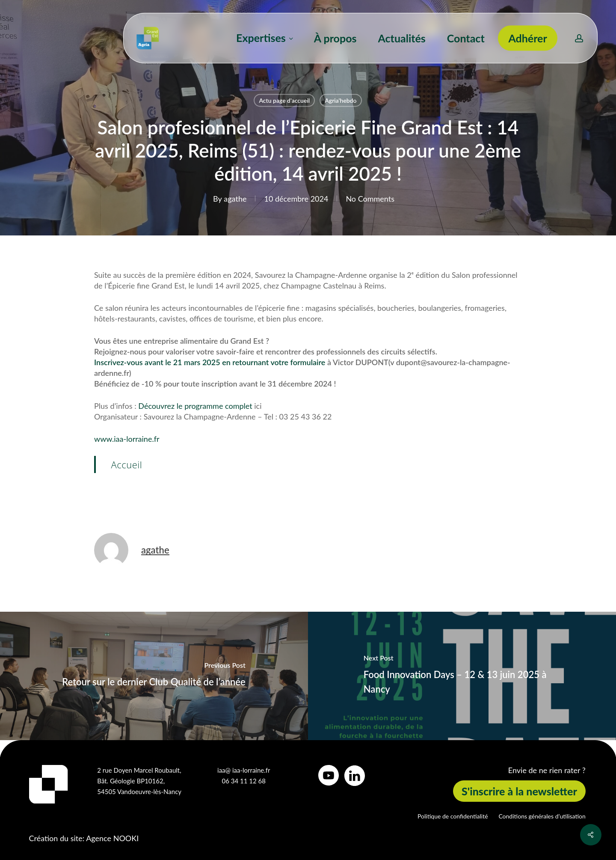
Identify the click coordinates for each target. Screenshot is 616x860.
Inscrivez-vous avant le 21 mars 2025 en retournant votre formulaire (211, 362)
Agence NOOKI (112, 838)
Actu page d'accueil (284, 100)
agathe (235, 199)
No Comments (370, 199)
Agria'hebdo (341, 100)
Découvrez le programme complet (195, 406)
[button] (519, 791)
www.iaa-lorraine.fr (127, 439)
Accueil (127, 464)
